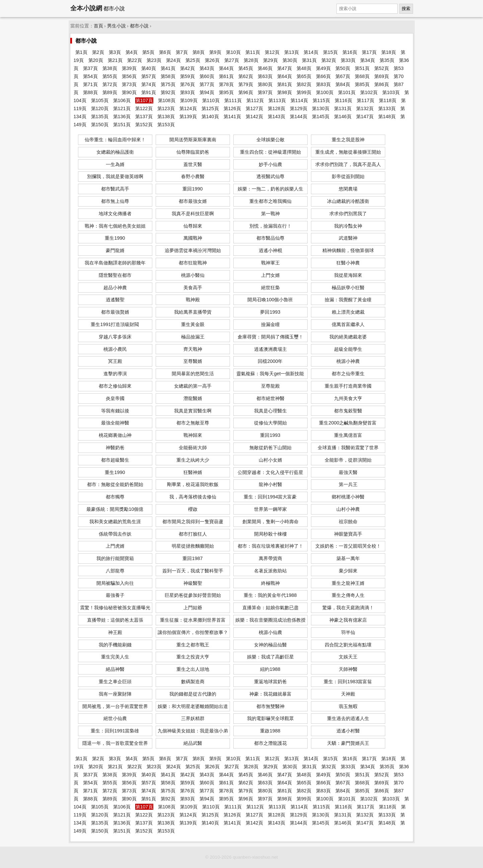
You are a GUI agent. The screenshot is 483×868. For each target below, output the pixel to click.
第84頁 (343, 84)
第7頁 (182, 52)
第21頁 (115, 60)
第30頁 (290, 60)
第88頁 (90, 92)
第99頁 (304, 92)
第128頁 (276, 108)
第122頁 (144, 108)
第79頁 (246, 84)
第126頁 (232, 108)
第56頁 (129, 76)
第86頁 (382, 84)
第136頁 (122, 116)
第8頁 (198, 52)
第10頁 (233, 52)
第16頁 (350, 52)
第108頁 (167, 100)
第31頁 (309, 60)
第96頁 (246, 92)
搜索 (406, 9)
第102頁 (369, 92)
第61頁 (226, 76)
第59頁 (187, 76)
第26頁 (212, 60)
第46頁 (265, 68)
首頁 (98, 26)
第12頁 (272, 52)
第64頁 (285, 76)
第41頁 (168, 68)
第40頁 (149, 68)
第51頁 (362, 68)
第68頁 (362, 76)
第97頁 (265, 92)
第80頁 (265, 84)
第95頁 (226, 92)
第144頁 (299, 116)
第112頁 (255, 100)
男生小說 (116, 26)
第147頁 (365, 116)
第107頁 (144, 100)
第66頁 (323, 76)
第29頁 (270, 60)
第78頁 (226, 84)
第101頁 (347, 92)
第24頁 (173, 60)
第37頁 (90, 68)
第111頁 (233, 100)
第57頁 (149, 76)
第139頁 (188, 116)
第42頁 (187, 68)
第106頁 (122, 100)
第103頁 (391, 92)
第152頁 (144, 125)
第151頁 (122, 125)
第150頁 (100, 125)
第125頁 (210, 108)
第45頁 (246, 68)
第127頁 (254, 108)
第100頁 (325, 92)
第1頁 (81, 52)
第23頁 (154, 60)
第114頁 (299, 100)
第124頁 (188, 108)
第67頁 (343, 76)
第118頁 (388, 100)
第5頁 (148, 52)
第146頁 (343, 116)
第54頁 (90, 76)
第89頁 (110, 92)
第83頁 (323, 84)
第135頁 (100, 116)
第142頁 (254, 116)
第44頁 (226, 68)
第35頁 (387, 60)
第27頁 (232, 60)
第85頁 (362, 84)
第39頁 (129, 68)
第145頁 (321, 116)
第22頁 (135, 60)
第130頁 (321, 108)
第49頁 (323, 68)
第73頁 (129, 84)
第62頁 (246, 76)
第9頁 (215, 52)
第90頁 (129, 92)
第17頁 (369, 52)
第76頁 (187, 84)
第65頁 (304, 76)
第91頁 (149, 92)
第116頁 (343, 100)
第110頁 (211, 100)
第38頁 (110, 68)
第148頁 (387, 116)
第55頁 (110, 76)
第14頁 (311, 52)
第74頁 (149, 84)
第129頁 (299, 108)
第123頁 (166, 108)
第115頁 (321, 100)
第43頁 (207, 68)
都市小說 (139, 26)
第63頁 (265, 76)
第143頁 (276, 116)
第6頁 (165, 52)
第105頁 (100, 100)
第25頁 (193, 60)
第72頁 (110, 84)
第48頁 (304, 68)
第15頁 (330, 52)
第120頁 (100, 108)
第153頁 (166, 125)
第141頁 (232, 116)
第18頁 (389, 52)
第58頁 (168, 76)
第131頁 (343, 108)
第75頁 (168, 84)
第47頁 (285, 68)
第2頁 (98, 52)
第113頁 (277, 100)
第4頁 (132, 52)
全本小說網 (86, 8)
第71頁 (90, 84)
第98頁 (285, 92)
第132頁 (365, 108)
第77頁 (207, 84)
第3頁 (115, 52)
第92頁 (168, 92)
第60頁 (207, 76)
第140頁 (210, 116)
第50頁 (343, 68)
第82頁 (304, 84)
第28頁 (251, 60)
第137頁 (144, 116)
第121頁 (122, 108)
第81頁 (285, 84)
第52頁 (382, 68)
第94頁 (207, 92)
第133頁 (387, 108)
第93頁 (187, 92)
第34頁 (368, 60)
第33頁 (348, 60)
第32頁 (329, 60)
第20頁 (96, 60)
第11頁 (253, 52)
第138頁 (166, 116)
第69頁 (382, 76)
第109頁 (189, 100)
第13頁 (292, 52)
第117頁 (366, 100)
